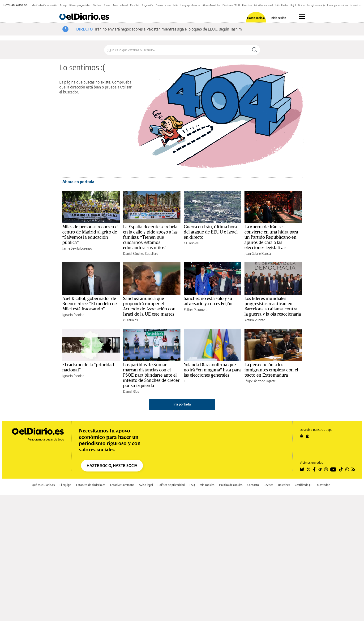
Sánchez (97, 5)
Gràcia (301, 5)
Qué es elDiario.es (43, 485)
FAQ (192, 485)
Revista (268, 485)
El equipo (65, 485)
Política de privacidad (171, 485)
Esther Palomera (196, 310)
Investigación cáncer (338, 5)
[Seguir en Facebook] (314, 469)
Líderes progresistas (80, 5)
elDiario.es (191, 243)
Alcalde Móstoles (211, 5)
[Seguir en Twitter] (308, 469)
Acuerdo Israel (120, 5)
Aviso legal (146, 485)
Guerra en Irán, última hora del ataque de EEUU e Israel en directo (211, 232)
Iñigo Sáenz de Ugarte (260, 381)
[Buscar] (255, 50)
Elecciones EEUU (231, 5)
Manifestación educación (45, 5)
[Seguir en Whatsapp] (347, 469)
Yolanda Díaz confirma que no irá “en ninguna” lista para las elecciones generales (212, 370)
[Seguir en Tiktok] (341, 469)
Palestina (247, 5)
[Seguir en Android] (302, 436)
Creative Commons (122, 485)
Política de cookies (231, 485)
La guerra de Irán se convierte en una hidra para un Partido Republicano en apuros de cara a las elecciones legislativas (271, 237)
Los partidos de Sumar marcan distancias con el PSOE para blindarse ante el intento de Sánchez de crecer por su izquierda (151, 375)
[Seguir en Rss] (353, 469)
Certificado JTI (304, 485)
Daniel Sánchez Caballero (141, 253)
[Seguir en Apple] (307, 436)
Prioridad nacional (263, 5)
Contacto (253, 485)
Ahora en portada (78, 182)
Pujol (293, 5)
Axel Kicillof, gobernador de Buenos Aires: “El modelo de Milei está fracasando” (90, 304)
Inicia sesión (278, 18)
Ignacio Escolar (73, 315)
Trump (63, 5)
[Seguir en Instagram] (326, 469)
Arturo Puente (255, 320)
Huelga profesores (190, 5)
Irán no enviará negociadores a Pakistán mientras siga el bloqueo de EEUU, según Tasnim (169, 29)
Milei (176, 5)
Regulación (148, 5)
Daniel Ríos (131, 391)
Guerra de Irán (163, 5)
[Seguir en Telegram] (320, 469)
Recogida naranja (316, 5)
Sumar (107, 5)
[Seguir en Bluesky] (302, 469)
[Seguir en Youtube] (333, 469)
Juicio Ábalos (282, 5)
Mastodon (324, 485)
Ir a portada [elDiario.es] (182, 404)
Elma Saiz (135, 5)
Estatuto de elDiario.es (91, 485)
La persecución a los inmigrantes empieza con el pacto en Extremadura (271, 370)
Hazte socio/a (256, 18)
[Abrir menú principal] (302, 17)
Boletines (284, 485)
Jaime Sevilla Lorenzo (77, 248)
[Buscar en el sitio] (177, 50)
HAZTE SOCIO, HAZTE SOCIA (112, 466)
